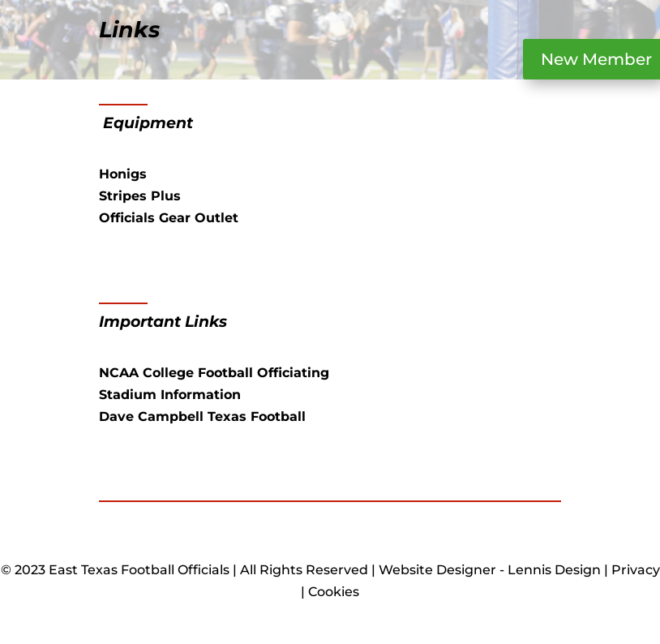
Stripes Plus (140, 196)
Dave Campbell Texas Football (202, 416)
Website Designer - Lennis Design (490, 570)
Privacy (636, 570)
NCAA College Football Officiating (214, 373)
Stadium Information (170, 395)
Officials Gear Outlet (169, 218)
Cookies (334, 592)
